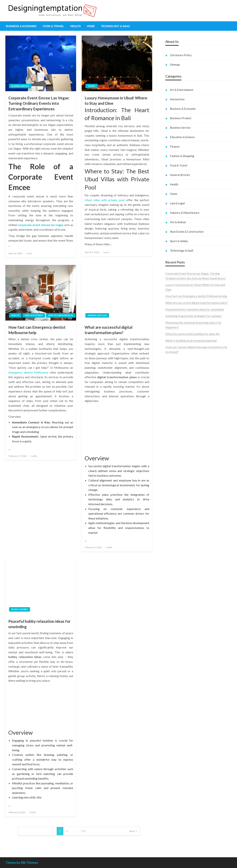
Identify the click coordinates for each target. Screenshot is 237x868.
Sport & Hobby (20, 609)
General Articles (97, 315)
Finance (175, 146)
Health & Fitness (34, 315)
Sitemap (175, 65)
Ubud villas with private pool (105, 200)
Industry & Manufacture (185, 213)
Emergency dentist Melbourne (28, 372)
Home (91, 26)
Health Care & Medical (61, 315)
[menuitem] (21, 26)
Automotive (177, 99)
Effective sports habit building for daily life (192, 334)
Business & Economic (21, 26)
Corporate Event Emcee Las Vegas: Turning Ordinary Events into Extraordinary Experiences (39, 103)
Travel (91, 86)
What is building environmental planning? (191, 340)
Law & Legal (177, 203)
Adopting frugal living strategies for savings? (194, 316)
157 (84, 831)
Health (76, 26)
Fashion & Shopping (182, 156)
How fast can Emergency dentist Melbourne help (37, 330)
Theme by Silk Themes (22, 863)
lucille (34, 456)
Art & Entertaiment (182, 90)
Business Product (181, 118)
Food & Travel (53, 26)
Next (132, 831)
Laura (29, 253)
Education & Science (182, 137)
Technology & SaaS (115, 26)
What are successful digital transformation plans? (109, 330)
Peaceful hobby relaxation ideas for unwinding (39, 624)
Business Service (20, 86)
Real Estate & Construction (187, 232)
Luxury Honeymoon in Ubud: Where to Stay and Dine (116, 100)
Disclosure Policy (181, 55)
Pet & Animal (178, 222)
